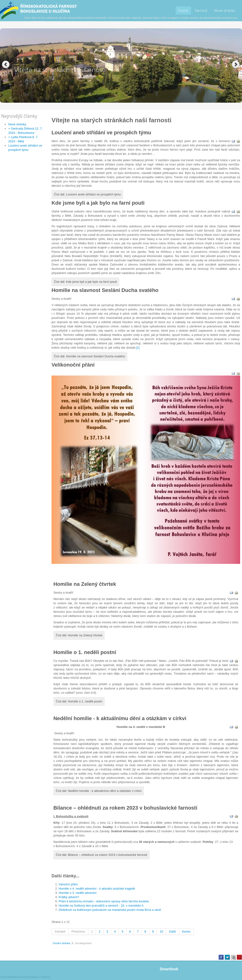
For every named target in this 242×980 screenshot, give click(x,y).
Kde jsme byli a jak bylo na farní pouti (98, 203)
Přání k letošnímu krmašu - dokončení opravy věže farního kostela (104, 901)
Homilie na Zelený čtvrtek (85, 584)
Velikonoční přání (73, 365)
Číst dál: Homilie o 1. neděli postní (79, 701)
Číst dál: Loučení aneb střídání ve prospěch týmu (87, 194)
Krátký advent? (69, 897)
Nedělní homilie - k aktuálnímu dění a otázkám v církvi (120, 718)
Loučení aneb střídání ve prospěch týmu (101, 133)
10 (161, 931)
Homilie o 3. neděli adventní (78, 893)
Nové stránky (225, 10)
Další (173, 931)
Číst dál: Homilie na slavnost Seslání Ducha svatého (89, 356)
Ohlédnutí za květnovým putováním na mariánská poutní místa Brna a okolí (110, 910)
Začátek (60, 931)
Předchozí (78, 931)
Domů (183, 10)
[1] (138, 348)
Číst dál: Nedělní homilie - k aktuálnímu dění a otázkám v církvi (99, 791)
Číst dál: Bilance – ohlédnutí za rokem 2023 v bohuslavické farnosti (102, 855)
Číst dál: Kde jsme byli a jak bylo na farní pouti (85, 282)
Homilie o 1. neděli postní (85, 652)
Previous (6, 65)
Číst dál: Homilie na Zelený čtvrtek (79, 635)
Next (236, 65)
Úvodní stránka (61, 943)
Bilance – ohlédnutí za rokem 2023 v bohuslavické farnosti (125, 808)
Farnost (201, 10)
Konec (186, 931)
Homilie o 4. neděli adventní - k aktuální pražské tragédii (97, 889)
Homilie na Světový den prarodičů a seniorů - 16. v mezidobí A (101, 906)
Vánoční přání (68, 884)
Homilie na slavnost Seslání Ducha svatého (105, 290)
